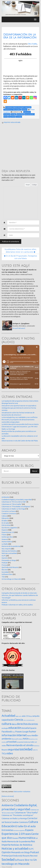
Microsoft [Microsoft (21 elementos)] (15, 739)
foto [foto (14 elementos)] (14, 732)
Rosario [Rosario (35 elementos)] (5, 750)
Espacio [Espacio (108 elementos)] (29, 830)
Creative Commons (9, 513)
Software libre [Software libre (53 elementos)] (22, 860)
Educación (5, 518)
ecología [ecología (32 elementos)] (5, 728)
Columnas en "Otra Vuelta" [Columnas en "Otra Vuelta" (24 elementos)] (26, 813)
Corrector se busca (9, 511)
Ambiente (5, 497)
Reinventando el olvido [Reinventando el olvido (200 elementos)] (20, 745)
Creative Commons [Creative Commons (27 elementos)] (20, 822)
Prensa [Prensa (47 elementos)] (5, 856)
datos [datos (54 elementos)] (14, 724)
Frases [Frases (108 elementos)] (19, 732)
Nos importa (6, 549)
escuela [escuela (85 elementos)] (25, 728)
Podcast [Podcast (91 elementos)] (35, 852)
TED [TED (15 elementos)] (31, 860)
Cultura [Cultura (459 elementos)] (33, 822)
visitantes (27, 792)
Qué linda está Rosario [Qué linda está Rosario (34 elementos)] (19, 856)
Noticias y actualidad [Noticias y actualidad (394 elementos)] (15, 849)
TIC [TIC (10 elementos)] (37, 750)
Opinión (5, 558)
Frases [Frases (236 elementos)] (27, 834)
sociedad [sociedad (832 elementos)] (26, 749)
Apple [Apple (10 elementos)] (17, 716)
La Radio (5, 544)
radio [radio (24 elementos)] (32, 742)
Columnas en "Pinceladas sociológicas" (16, 507)
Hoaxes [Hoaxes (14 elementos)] (15, 838)
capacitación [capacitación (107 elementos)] (8, 720)
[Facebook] (5, 98)
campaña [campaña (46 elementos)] (36, 716)
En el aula (5, 523)
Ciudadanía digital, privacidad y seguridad (17, 500)
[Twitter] (9, 98)
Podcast (5, 563)
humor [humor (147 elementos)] (33, 732)
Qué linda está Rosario (10, 567)
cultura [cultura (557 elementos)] (6, 724)
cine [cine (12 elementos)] (25, 720)
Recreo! (5, 570)
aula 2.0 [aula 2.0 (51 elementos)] (25, 716)
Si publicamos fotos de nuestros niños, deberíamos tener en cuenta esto (21, 251)
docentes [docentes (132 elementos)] (33, 724)
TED (3, 577)
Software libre (7, 574)
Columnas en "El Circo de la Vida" (14, 502)
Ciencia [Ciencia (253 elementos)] (19, 720)
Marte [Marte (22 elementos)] (29, 736)
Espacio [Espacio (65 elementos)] (33, 728)
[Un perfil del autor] (19, 328)
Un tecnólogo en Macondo (11, 579)
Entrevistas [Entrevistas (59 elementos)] (7, 830)
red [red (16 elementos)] (36, 742)
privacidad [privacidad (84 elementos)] (11, 742)
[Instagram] (35, 98)
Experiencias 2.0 (8, 532)
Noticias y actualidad (9, 553)
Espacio (5, 530)
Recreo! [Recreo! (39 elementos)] (34, 856)
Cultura (4, 516)
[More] (5, 101)
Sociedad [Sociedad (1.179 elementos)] (8, 860)
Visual (28, 185)
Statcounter (18, 792)
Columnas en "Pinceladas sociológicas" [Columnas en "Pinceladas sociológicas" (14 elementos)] (18, 815)
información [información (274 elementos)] (9, 735)
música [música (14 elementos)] (20, 739)
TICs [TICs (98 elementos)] (4, 754)
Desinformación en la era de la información (20, 36)
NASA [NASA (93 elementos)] (26, 739)
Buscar (35, 471)
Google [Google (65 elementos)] (25, 732)
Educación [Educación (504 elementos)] (8, 826)
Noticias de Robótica (9, 551)
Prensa (4, 565)
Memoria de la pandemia (11, 546)
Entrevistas (6, 525)
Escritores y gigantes (9, 528)
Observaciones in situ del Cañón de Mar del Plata (20, 441)
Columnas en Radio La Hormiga (13, 509)
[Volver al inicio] (8, 796)
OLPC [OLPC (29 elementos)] (31, 849)
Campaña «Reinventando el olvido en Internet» (19, 593)
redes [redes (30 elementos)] (4, 746)
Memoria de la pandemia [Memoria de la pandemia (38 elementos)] (19, 841)
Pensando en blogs (9, 560)
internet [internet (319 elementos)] (22, 735)
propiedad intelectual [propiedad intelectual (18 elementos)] (24, 742)
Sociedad (5, 572)
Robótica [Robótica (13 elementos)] (36, 746)
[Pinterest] (20, 98)
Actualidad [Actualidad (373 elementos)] (8, 716)
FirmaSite (9, 867)
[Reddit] (13, 98)
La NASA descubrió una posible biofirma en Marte (20, 424)
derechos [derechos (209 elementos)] (22, 724)
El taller (5, 521)
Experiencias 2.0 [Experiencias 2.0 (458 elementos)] (12, 834)
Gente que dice (7, 537)
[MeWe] (24, 98)
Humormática (7, 542)
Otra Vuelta (32, 44)
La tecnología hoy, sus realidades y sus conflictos (20, 417)
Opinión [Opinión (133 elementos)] (6, 852)
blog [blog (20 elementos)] (30, 716)
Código (34, 185)
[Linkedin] (16, 98)
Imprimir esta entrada (12, 122)
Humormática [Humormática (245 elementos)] (27, 838)
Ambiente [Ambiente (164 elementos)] (8, 805)
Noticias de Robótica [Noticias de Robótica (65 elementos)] (21, 845)
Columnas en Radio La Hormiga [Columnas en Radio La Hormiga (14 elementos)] (14, 818)
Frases (4, 535)
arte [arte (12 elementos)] (20, 716)
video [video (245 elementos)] (10, 753)
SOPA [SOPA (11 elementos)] (34, 750)
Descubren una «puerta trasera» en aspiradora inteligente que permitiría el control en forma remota (19, 408)
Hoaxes (4, 539)
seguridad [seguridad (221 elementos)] (14, 749)
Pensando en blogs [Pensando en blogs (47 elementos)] (20, 852)
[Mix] (28, 98)
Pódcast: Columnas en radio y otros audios (17, 605)
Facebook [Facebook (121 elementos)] (7, 732)
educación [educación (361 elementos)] (15, 728)
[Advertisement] (20, 146)
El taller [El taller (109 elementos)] (20, 826)
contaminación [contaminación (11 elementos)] (30, 720)
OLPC (4, 556)
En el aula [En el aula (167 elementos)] (30, 826)
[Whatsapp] (31, 98)
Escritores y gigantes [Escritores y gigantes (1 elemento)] (19, 830)
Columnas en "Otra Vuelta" (12, 504)
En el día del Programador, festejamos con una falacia (20, 257)
